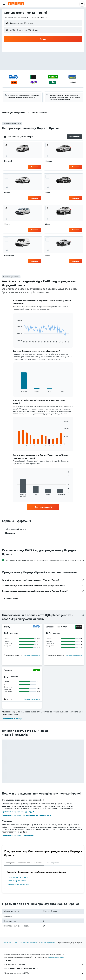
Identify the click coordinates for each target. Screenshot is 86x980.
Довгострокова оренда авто (18, 884)
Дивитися (34, 167)
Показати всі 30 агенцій (12, 719)
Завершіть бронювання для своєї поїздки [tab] (24, 863)
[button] (4, 4)
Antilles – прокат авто (48, 943)
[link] (43, 507)
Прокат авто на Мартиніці (29, 943)
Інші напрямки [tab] (52, 863)
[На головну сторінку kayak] (16, 4)
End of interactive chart (16, 341)
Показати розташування (32, 656)
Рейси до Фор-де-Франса (17, 877)
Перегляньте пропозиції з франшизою (18, 835)
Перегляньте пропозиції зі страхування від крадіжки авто (26, 815)
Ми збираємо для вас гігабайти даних (44, 969)
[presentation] (83, 615)
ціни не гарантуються (56, 957)
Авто (16, 943)
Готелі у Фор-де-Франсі (17, 881)
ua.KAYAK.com (7, 943)
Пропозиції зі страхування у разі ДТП (18, 812)
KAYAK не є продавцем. (44, 964)
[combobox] (17, 17)
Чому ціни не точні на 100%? (44, 973)
